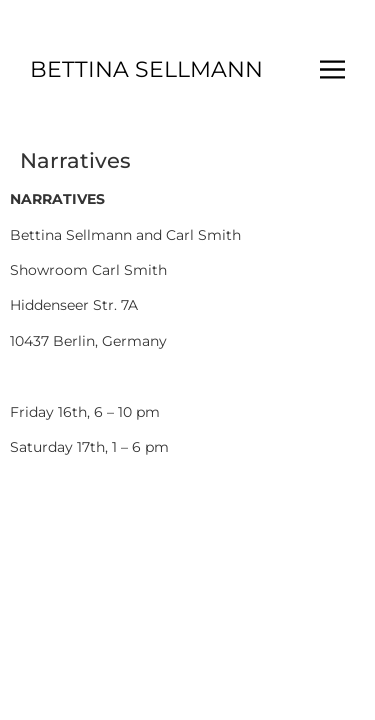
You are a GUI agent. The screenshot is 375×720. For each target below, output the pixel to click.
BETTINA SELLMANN (146, 69)
